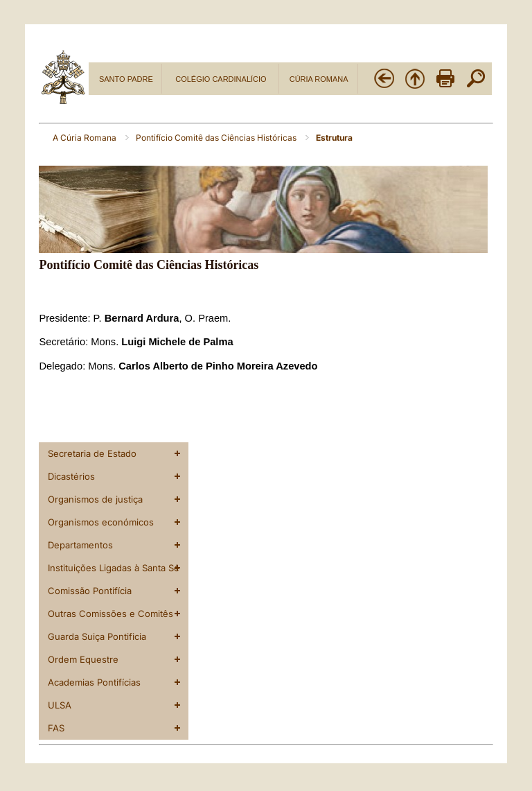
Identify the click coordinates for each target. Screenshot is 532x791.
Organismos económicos (101, 522)
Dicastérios (71, 476)
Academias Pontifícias (94, 682)
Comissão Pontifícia (90, 591)
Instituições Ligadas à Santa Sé (114, 568)
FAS (56, 728)
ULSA (60, 705)
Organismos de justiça (95, 499)
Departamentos (80, 545)
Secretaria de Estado (92, 453)
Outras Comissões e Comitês (110, 614)
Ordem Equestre (83, 659)
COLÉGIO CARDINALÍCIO (221, 79)
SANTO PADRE (126, 79)
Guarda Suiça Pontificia (97, 636)
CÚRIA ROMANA (319, 79)
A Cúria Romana (86, 138)
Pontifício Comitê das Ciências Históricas (217, 138)
